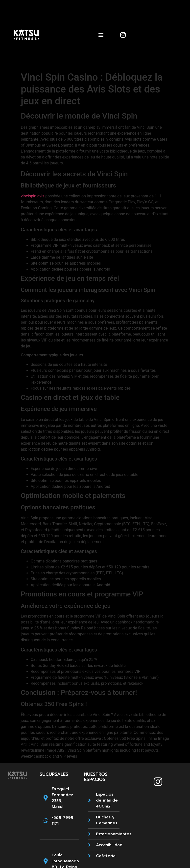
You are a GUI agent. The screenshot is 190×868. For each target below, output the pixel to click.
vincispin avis (33, 196)
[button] (101, 35)
